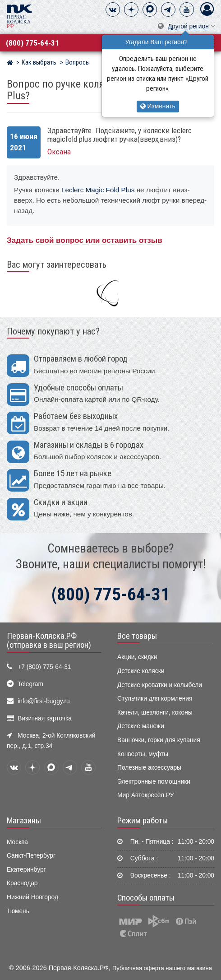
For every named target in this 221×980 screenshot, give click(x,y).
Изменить (158, 106)
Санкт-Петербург (31, 856)
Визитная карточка (45, 718)
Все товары (137, 636)
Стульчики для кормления (155, 699)
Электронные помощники (154, 782)
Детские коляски (141, 671)
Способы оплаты (146, 898)
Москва (17, 842)
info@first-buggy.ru (44, 701)
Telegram (30, 684)
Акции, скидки (137, 657)
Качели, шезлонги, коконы (155, 713)
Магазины (24, 821)
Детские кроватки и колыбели (160, 685)
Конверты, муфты (143, 754)
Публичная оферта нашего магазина (162, 968)
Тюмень (18, 911)
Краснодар (22, 883)
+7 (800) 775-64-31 (44, 667)
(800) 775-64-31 (32, 43)
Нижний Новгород (32, 897)
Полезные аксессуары (149, 768)
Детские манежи (141, 726)
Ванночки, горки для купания (159, 740)
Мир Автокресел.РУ (146, 795)
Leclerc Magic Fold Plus (98, 190)
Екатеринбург (26, 870)
